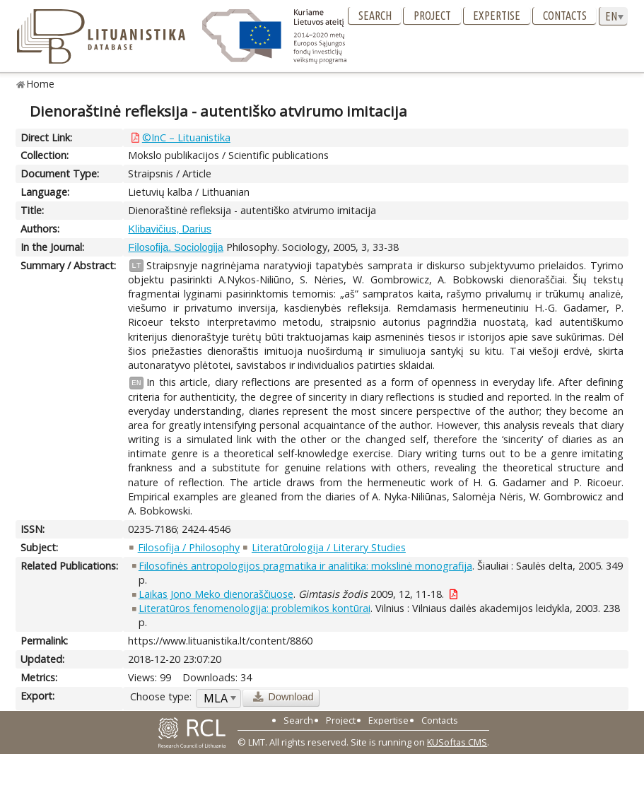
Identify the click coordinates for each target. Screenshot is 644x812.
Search (375, 16)
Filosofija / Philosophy (189, 547)
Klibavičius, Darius (170, 229)
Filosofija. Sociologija (175, 247)
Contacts (565, 16)
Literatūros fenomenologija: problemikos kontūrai (254, 608)
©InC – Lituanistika (186, 137)
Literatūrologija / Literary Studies (329, 547)
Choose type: (161, 696)
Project (432, 16)
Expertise (497, 16)
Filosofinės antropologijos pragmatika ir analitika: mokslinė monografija (305, 566)
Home (41, 84)
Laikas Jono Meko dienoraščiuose (216, 594)
